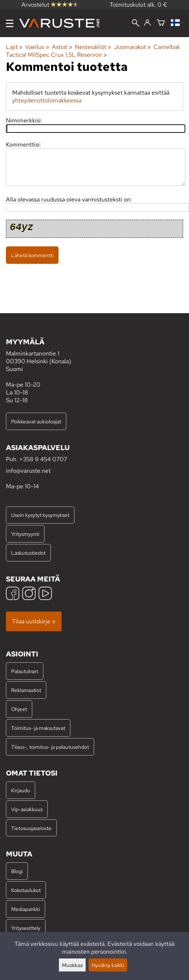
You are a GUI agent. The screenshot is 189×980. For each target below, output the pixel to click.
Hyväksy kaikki (108, 965)
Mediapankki (26, 909)
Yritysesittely (26, 928)
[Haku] (136, 24)
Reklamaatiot (26, 690)
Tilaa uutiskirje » (34, 621)
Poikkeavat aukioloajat (36, 421)
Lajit (14, 47)
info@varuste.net (28, 471)
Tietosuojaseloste (31, 828)
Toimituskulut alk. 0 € (139, 5)
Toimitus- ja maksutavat (38, 728)
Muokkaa (72, 965)
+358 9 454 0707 (43, 459)
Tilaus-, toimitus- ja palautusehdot (50, 747)
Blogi (17, 871)
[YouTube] (45, 594)
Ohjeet (19, 709)
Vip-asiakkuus (27, 809)
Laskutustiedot (28, 553)
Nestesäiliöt (93, 47)
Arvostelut (50, 5)
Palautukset (25, 671)
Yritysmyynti (25, 534)
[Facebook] (13, 594)
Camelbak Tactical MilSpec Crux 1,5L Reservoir (93, 51)
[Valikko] (10, 23)
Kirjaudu (21, 790)
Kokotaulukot (26, 890)
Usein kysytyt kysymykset (40, 515)
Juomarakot (132, 47)
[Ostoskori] (161, 23)
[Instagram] (29, 594)
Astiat (62, 47)
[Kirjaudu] (147, 23)
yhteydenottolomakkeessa (47, 100)
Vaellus (37, 47)
